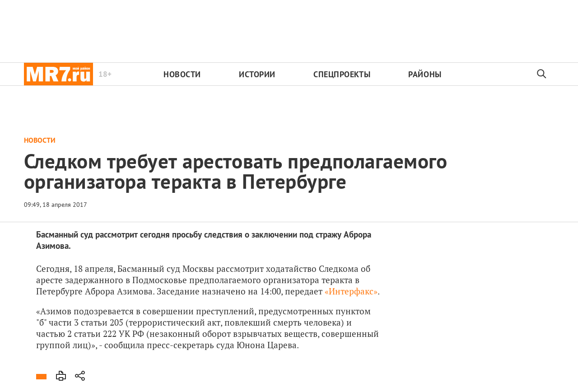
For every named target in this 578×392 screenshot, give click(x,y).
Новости (182, 74)
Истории (257, 74)
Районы (425, 74)
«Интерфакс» (351, 291)
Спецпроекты (342, 74)
